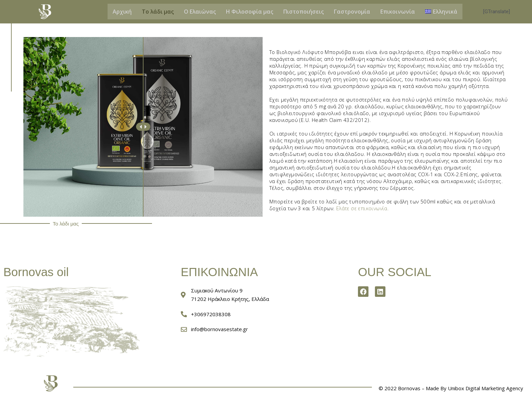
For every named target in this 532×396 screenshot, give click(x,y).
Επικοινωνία (398, 12)
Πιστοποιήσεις (303, 12)
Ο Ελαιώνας (200, 12)
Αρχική (122, 12)
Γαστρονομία (352, 12)
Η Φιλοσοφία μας (250, 12)
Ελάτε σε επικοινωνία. (363, 208)
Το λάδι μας (158, 12)
